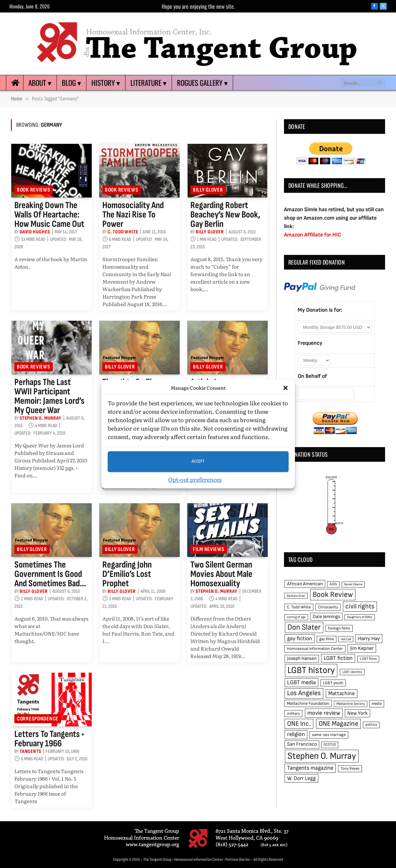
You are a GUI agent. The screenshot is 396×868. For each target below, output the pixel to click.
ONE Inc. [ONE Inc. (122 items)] (299, 724)
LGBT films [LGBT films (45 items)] (368, 659)
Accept (198, 461)
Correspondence (38, 719)
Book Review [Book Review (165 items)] (333, 595)
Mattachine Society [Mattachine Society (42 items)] (351, 704)
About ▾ (40, 83)
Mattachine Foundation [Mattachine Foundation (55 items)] (308, 703)
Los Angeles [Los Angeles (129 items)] (304, 693)
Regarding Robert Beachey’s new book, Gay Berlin (225, 215)
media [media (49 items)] (377, 704)
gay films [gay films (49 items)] (327, 639)
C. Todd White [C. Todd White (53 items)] (299, 607)
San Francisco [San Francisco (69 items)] (302, 744)
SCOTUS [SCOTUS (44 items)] (330, 745)
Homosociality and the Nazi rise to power (133, 215)
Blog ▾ (71, 83)
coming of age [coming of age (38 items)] (296, 617)
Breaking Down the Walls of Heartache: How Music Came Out (49, 215)
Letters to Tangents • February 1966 (49, 739)
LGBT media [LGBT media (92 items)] (301, 683)
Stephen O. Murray (41, 418)
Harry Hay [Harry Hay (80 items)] (369, 639)
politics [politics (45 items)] (371, 725)
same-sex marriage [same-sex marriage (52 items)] (329, 735)
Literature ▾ (149, 83)
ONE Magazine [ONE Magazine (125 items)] (338, 724)
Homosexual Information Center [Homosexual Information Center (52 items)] (315, 649)
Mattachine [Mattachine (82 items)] (342, 693)
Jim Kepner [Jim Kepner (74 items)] (362, 648)
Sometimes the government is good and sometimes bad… (50, 574)
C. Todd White (123, 232)
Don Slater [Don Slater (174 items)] (304, 627)
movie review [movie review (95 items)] (324, 713)
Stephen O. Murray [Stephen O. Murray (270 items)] (322, 756)
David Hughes (35, 232)
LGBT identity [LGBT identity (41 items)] (352, 672)
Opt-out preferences (195, 479)
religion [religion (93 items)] (296, 734)
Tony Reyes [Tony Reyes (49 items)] (350, 768)
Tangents (30, 751)
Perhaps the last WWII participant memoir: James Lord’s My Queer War (49, 396)
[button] (286, 388)
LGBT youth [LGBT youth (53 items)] (333, 683)
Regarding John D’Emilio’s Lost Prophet (127, 574)
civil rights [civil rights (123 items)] (360, 606)
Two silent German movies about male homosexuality (221, 574)
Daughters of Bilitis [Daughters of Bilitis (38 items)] (360, 617)
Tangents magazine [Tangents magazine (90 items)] (310, 768)
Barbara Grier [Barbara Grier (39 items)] (296, 596)
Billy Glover (208, 190)
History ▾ (106, 83)
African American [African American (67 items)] (305, 584)
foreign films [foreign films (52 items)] (339, 628)
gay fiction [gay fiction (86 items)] (300, 639)
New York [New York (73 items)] (357, 713)
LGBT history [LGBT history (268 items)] (311, 670)
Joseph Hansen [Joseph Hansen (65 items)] (302, 658)
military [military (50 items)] (293, 714)
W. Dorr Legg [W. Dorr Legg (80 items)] (301, 778)
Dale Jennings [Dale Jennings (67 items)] (326, 617)
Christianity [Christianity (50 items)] (328, 607)
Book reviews (34, 190)
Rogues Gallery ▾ (202, 83)
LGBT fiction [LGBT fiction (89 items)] (338, 658)
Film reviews (209, 549)
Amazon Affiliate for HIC (313, 235)
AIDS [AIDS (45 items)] (333, 584)
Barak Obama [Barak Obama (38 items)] (353, 584)
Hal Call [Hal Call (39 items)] (346, 639)
